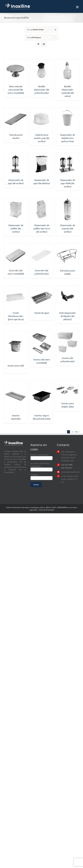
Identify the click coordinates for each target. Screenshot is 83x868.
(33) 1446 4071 (67, 468)
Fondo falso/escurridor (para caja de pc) (16, 316)
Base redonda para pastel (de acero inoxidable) (16, 90)
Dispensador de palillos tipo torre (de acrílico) (42, 228)
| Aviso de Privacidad (46, 510)
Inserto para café (16, 366)
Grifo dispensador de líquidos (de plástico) (67, 316)
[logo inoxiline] (13, 442)
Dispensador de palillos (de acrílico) (16, 228)
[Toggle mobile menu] (78, 7)
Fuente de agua (42, 313)
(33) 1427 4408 (67, 465)
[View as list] (44, 44)
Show (34, 37)
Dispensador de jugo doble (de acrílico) (67, 183)
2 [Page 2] (72, 432)
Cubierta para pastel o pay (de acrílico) (41, 138)
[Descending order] (55, 30)
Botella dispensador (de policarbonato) (41, 90)
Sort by (35, 30)
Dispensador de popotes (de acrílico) (67, 228)
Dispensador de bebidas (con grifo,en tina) (67, 138)
